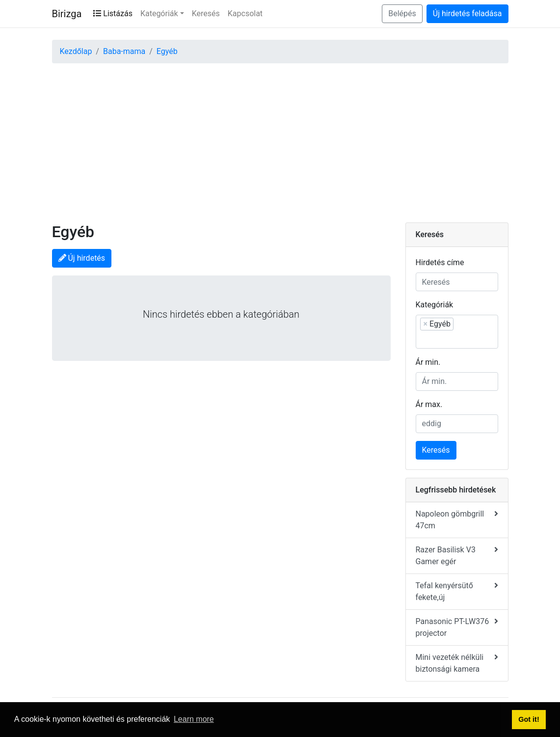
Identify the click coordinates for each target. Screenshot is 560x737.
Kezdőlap (76, 51)
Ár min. (428, 362)
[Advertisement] (280, 137)
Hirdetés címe (440, 262)
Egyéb (167, 51)
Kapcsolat (245, 14)
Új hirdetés (82, 258)
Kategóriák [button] (159, 14)
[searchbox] (457, 339)
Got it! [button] (529, 719)
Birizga (67, 14)
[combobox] (457, 332)
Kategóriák (435, 305)
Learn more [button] (194, 719)
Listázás (113, 14)
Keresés (206, 14)
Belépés (402, 14)
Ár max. (429, 404)
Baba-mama (124, 51)
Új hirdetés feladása (467, 14)
